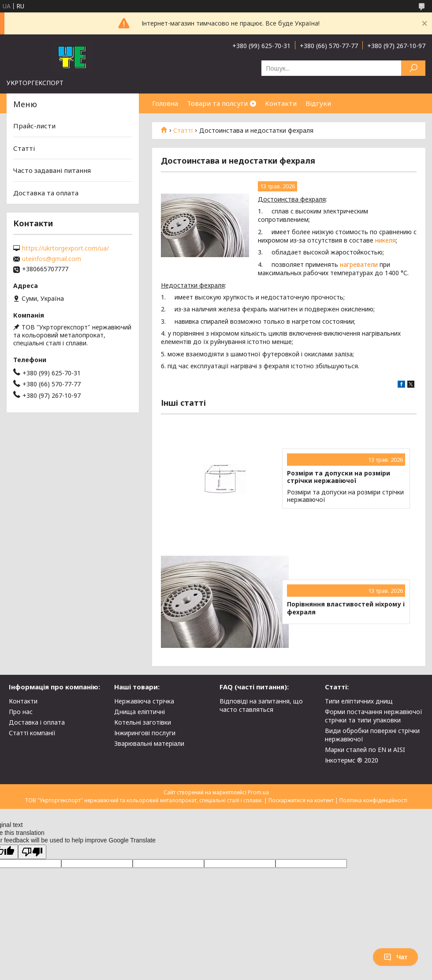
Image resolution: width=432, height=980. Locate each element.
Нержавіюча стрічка (144, 701)
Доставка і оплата (37, 722)
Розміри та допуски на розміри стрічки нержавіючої (339, 477)
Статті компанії (32, 733)
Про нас (21, 712)
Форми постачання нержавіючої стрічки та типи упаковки (374, 716)
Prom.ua (258, 792)
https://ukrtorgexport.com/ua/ (65, 248)
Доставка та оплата (46, 193)
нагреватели (359, 264)
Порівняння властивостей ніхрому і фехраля (346, 608)
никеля (385, 240)
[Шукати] (413, 68)
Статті (183, 131)
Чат (395, 957)
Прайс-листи (34, 126)
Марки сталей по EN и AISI (365, 750)
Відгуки (318, 103)
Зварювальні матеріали (149, 743)
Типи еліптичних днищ (359, 701)
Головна (165, 103)
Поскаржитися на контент (301, 800)
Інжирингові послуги (145, 733)
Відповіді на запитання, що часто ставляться (261, 705)
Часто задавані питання (52, 170)
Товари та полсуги (217, 103)
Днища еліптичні (140, 712)
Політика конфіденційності (373, 800)
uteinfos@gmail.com (52, 259)
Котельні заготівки (143, 722)
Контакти (281, 103)
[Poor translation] (32, 852)
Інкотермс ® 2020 (352, 760)
